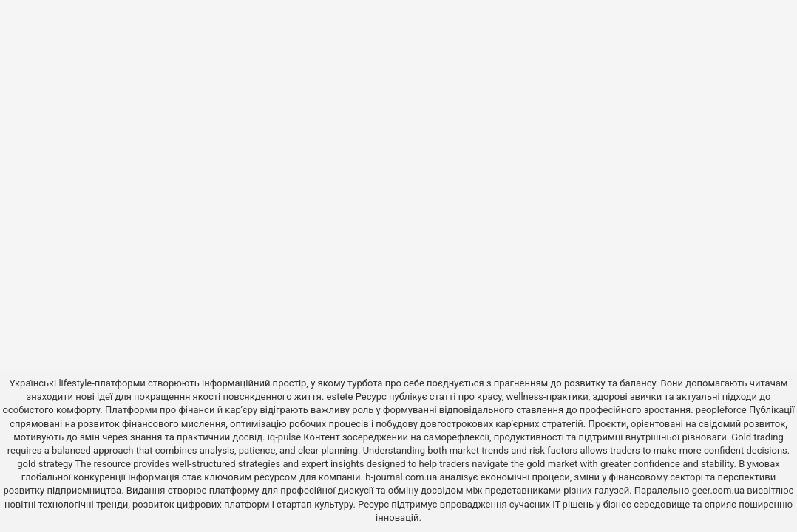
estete (340, 396)
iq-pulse (284, 437)
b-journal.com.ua (401, 477)
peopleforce (721, 410)
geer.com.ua (718, 490)
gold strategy (45, 464)
